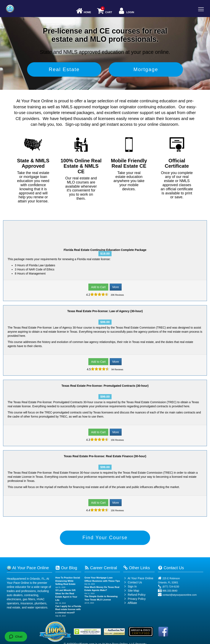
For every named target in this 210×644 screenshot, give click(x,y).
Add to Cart (98, 287)
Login (126, 11)
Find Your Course (105, 538)
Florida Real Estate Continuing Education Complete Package (105, 250)
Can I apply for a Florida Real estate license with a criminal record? (68, 609)
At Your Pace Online (138, 578)
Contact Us (133, 583)
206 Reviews (117, 295)
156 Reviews (117, 440)
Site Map (131, 591)
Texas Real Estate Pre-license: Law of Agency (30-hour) (105, 311)
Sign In (130, 587)
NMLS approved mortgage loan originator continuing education (118, 107)
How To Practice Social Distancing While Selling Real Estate (68, 581)
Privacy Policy (137, 599)
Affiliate (130, 603)
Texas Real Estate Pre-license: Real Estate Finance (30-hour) (105, 456)
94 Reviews (117, 369)
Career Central (101, 568)
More (116, 287)
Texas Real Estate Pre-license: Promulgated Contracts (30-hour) (105, 386)
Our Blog (66, 568)
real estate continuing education (148, 101)
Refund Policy (137, 595)
